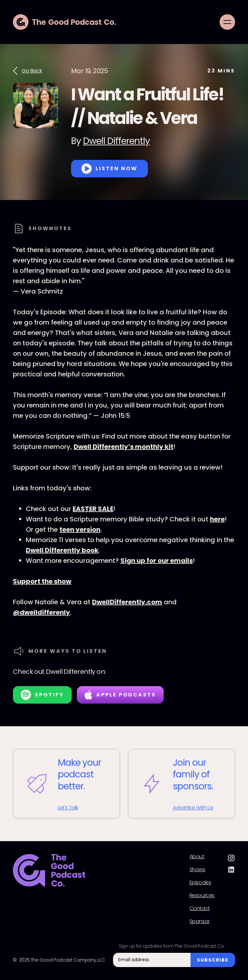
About (197, 857)
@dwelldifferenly (41, 612)
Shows (197, 870)
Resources (202, 896)
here (217, 519)
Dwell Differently (116, 141)
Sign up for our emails (157, 561)
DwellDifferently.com (127, 602)
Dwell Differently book (62, 550)
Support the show (42, 581)
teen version (80, 529)
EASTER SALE (93, 509)
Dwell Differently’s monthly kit (124, 447)
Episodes (200, 883)
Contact (200, 908)
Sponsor (200, 921)
